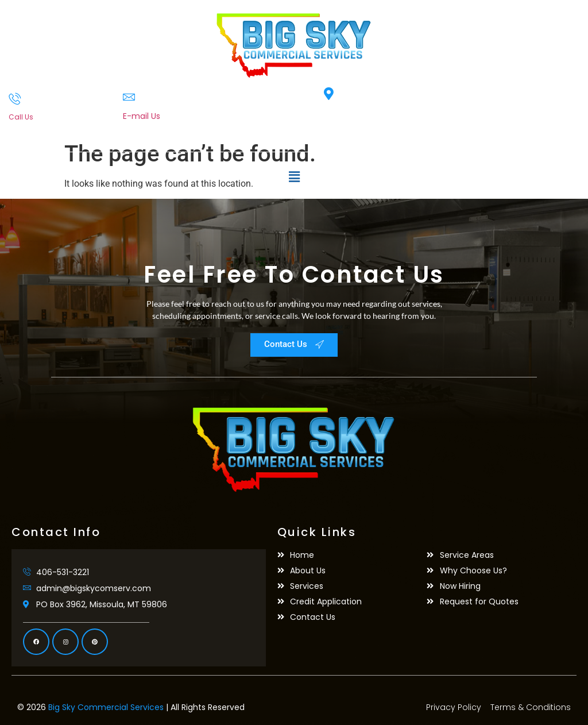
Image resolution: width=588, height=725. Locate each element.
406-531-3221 (32, 127)
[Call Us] (15, 99)
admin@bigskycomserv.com (180, 128)
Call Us (21, 117)
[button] (294, 178)
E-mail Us (142, 116)
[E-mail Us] (129, 97)
